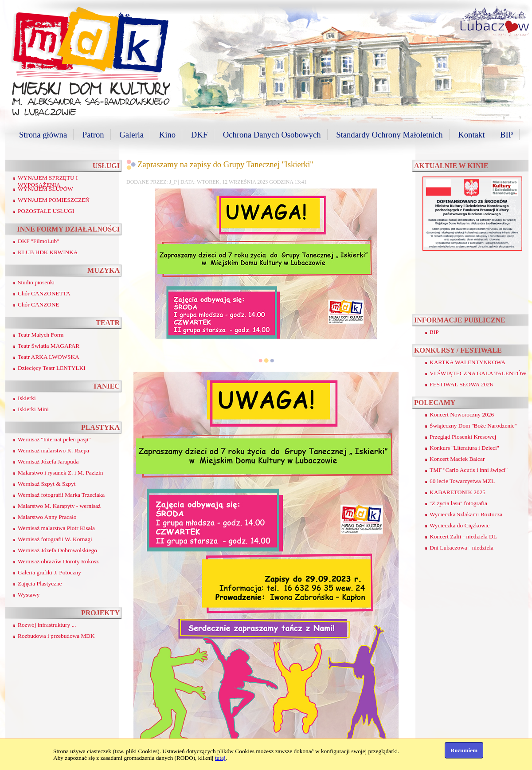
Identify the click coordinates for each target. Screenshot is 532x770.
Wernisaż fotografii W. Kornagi (55, 539)
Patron (93, 135)
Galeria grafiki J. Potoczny (49, 572)
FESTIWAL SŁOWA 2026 (461, 384)
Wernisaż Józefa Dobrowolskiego (57, 550)
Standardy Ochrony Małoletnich (389, 135)
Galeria (131, 135)
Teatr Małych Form (41, 335)
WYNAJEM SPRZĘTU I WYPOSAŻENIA (48, 181)
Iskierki (27, 398)
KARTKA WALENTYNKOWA (467, 362)
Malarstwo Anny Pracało (47, 517)
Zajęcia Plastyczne (40, 583)
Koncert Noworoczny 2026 (462, 414)
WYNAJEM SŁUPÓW (45, 189)
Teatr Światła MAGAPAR (49, 346)
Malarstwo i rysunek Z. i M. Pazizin (60, 473)
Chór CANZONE (39, 304)
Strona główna (43, 135)
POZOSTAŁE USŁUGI (46, 211)
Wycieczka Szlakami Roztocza (466, 514)
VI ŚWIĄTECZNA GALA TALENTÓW (478, 373)
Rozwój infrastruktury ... (47, 625)
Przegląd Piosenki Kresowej (463, 437)
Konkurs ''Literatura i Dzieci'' (464, 448)
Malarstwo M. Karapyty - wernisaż (59, 506)
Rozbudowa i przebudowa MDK (56, 636)
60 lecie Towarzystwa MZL (462, 481)
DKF (199, 135)
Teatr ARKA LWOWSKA (49, 357)
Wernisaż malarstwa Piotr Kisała (56, 528)
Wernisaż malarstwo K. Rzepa (53, 450)
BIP (507, 135)
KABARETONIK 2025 (458, 492)
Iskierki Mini (33, 409)
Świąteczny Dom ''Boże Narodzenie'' (473, 426)
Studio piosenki (36, 282)
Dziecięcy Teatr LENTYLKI (52, 368)
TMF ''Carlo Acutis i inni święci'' (469, 470)
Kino (167, 135)
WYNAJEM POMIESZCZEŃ (54, 200)
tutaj (220, 758)
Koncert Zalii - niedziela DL (463, 536)
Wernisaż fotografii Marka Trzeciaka (61, 495)
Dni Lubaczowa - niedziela (462, 548)
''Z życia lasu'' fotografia (458, 503)
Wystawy (29, 595)
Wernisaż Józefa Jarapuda (48, 462)
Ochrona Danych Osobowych (272, 135)
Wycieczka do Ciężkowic (460, 525)
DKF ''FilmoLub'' (38, 241)
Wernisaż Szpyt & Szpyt (47, 484)
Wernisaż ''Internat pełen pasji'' (54, 439)
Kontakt (471, 135)
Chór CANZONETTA (44, 293)
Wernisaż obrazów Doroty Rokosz (58, 561)
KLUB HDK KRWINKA (48, 252)
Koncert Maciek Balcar (457, 459)
